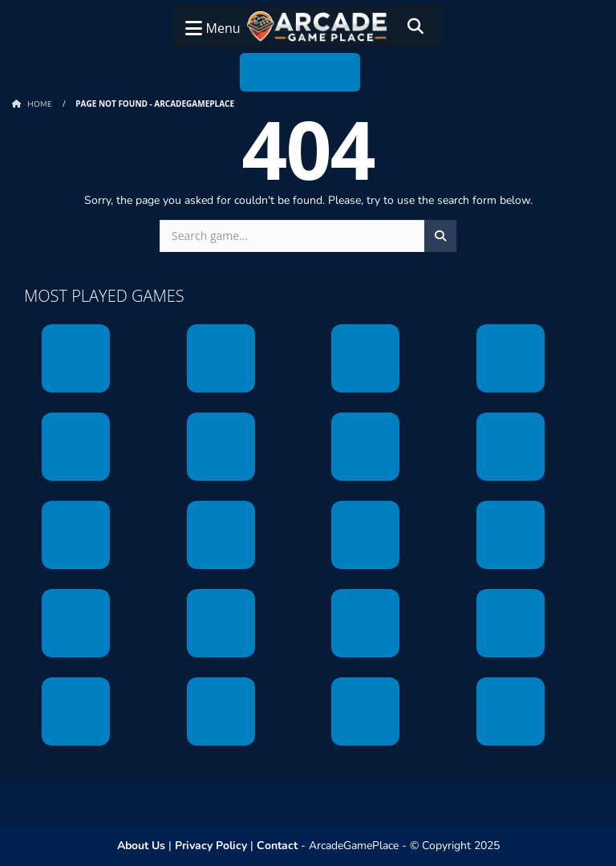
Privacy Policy (211, 846)
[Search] (415, 26)
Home (40, 104)
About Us (141, 846)
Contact (277, 846)
